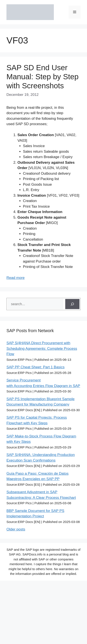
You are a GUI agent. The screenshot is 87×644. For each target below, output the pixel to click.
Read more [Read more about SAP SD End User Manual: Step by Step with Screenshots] (16, 278)
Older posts (16, 529)
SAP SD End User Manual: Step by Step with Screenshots (43, 77)
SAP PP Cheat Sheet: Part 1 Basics (36, 367)
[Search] (72, 304)
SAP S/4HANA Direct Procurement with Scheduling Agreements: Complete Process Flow (42, 348)
